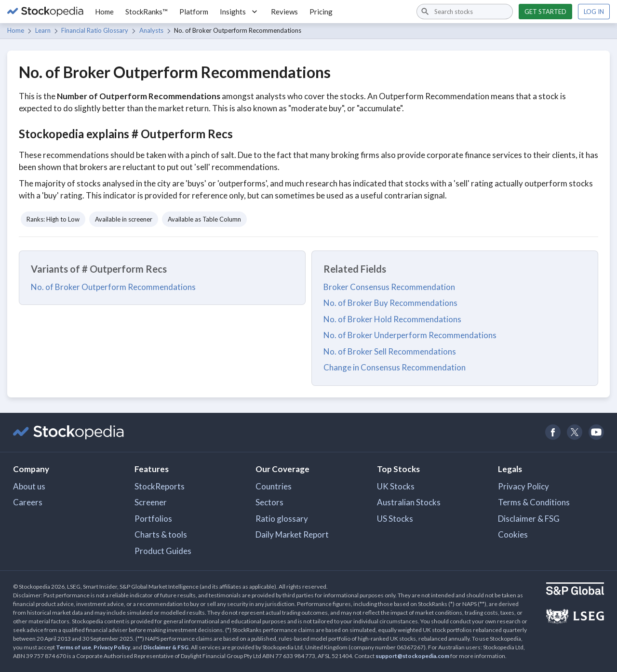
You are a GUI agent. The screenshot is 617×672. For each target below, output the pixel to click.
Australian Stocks (409, 502)
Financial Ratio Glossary (95, 30)
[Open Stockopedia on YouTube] (596, 432)
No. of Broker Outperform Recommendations (113, 287)
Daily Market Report (292, 534)
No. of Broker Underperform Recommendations (410, 335)
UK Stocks (396, 486)
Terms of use (74, 647)
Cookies (513, 534)
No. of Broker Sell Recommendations (390, 351)
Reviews (284, 12)
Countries (274, 486)
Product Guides (163, 551)
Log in (594, 12)
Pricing (321, 12)
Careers (28, 502)
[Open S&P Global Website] (575, 590)
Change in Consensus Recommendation (395, 367)
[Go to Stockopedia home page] (45, 12)
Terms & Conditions (534, 502)
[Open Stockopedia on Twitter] (574, 432)
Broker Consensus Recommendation (389, 287)
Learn (43, 30)
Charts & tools (161, 534)
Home (104, 12)
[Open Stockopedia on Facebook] (553, 432)
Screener (151, 502)
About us (29, 486)
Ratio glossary (282, 519)
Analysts (151, 30)
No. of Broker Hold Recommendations (392, 319)
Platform (194, 12)
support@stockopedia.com (412, 656)
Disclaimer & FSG (529, 519)
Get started (545, 12)
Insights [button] (240, 12)
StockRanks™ (147, 12)
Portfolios (153, 519)
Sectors (269, 502)
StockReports (160, 486)
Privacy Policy (523, 486)
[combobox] (465, 12)
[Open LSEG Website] (575, 618)
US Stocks (395, 519)
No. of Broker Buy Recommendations (390, 303)
